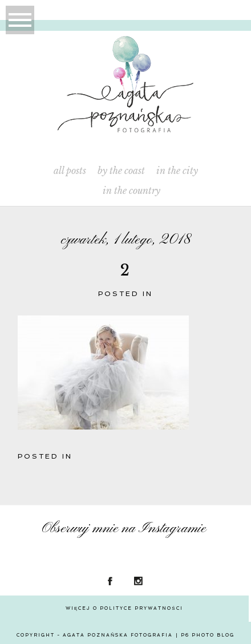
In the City (177, 171)
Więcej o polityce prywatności (124, 608)
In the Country (131, 191)
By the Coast (121, 171)
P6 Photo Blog (208, 635)
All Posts (70, 171)
